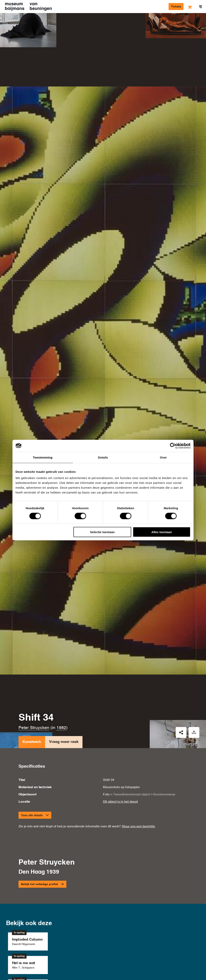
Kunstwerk (32, 651)
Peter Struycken (34, 635)
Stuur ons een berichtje (138, 734)
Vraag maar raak (64, 651)
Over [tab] (163, 457)
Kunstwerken (17, 23)
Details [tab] (103, 457)
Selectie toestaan (102, 532)
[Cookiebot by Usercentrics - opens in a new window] (173, 446)
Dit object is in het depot (120, 709)
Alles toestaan (162, 532)
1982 (61, 635)
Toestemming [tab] (43, 457)
